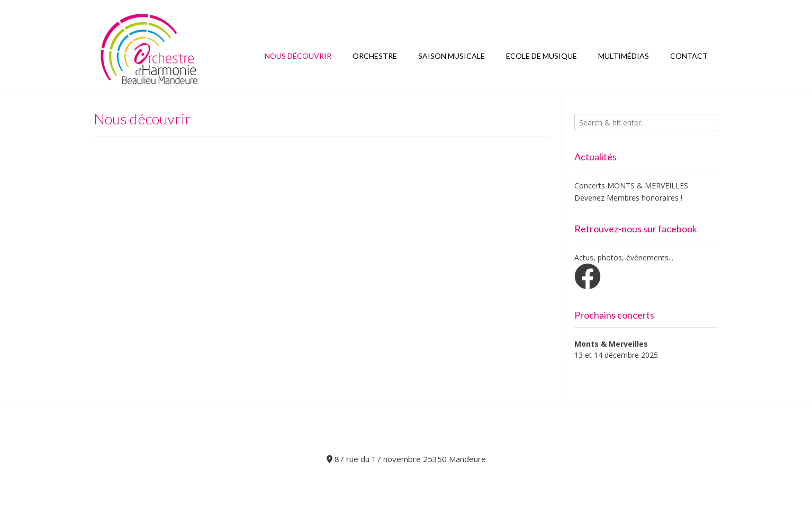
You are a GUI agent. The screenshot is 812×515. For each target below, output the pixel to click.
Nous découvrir (298, 56)
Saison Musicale (452, 56)
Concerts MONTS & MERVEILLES (631, 186)
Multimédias (624, 56)
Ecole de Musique (542, 56)
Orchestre (375, 56)
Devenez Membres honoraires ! (628, 198)
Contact (689, 56)
